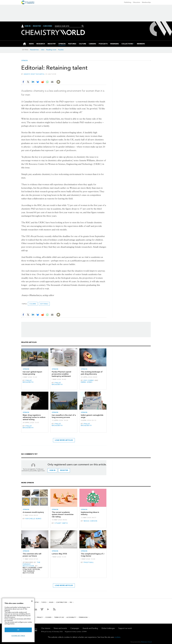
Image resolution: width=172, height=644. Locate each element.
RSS (71, 602)
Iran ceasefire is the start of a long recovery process (64, 416)
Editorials (44, 304)
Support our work (125, 628)
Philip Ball (89, 562)
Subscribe (48, 26)
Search (83, 26)
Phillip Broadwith (28, 381)
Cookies (48, 617)
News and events (60, 628)
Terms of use (59, 617)
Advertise (35, 602)
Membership (146, 2)
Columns (33, 304)
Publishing (128, 2)
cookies (117, 637)
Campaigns (75, 628)
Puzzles (61, 50)
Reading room (51, 50)
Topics (44, 602)
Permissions (83, 617)
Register (37, 26)
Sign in (52, 470)
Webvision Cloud (146, 642)
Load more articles (64, 440)
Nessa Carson (90, 521)
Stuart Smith (61, 523)
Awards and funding (90, 628)
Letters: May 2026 (59, 554)
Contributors (62, 602)
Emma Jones (87, 382)
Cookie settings (18, 636)
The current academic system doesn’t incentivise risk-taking (63, 514)
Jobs (43, 50)
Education (137, 2)
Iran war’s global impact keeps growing (32, 373)
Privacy (40, 617)
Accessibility (71, 617)
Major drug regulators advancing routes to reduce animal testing (34, 417)
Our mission (46, 628)
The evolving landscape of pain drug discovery (92, 373)
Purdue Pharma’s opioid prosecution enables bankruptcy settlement (61, 374)
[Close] (32, 601)
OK (18, 630)
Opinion (24, 61)
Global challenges (108, 628)
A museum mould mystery (33, 512)
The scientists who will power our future (32, 555)
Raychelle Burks (33, 519)
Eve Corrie (89, 380)
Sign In (28, 26)
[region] (18, 620)
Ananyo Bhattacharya (34, 74)
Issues (51, 602)
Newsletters (34, 50)
